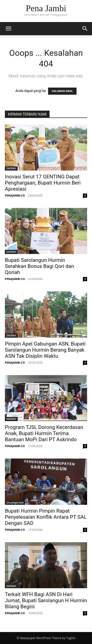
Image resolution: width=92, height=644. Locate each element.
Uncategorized (15, 503)
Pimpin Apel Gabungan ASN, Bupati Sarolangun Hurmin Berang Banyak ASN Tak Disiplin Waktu (45, 350)
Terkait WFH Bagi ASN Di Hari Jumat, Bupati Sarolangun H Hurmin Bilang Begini (46, 600)
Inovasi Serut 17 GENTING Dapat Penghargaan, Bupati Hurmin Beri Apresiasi (43, 183)
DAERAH (11, 168)
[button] (8, 29)
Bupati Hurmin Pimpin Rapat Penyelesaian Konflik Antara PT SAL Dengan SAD (46, 517)
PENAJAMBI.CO (15, 195)
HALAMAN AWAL (62, 91)
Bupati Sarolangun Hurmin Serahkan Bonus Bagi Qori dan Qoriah (39, 266)
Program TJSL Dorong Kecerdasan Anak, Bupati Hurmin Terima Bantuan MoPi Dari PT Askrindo (44, 433)
